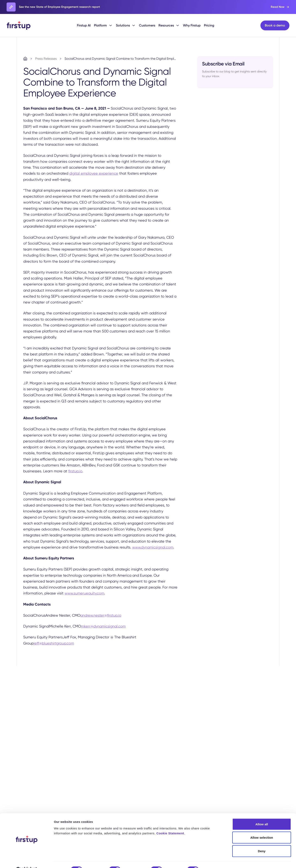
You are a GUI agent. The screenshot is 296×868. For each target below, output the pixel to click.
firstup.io (75, 472)
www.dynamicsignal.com (153, 548)
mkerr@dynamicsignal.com (103, 627)
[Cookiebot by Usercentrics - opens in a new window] (27, 860)
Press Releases (46, 59)
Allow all (262, 814)
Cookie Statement (170, 823)
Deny (262, 841)
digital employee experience (94, 174)
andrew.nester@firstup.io (101, 616)
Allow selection (262, 828)
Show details (216, 860)
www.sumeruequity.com (84, 594)
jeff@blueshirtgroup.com (54, 644)
